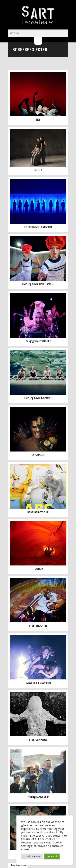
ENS (38, 120)
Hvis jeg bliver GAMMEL (38, 398)
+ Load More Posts (18, 865)
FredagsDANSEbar (38, 797)
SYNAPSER (38, 455)
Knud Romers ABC (38, 512)
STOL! (38, 170)
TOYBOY (38, 569)
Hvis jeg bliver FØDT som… (38, 284)
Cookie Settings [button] (32, 856)
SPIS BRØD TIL (38, 626)
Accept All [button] (52, 856)
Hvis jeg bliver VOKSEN (38, 341)
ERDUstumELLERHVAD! (38, 227)
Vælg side (15, 33)
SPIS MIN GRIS (38, 740)
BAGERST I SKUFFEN (38, 683)
